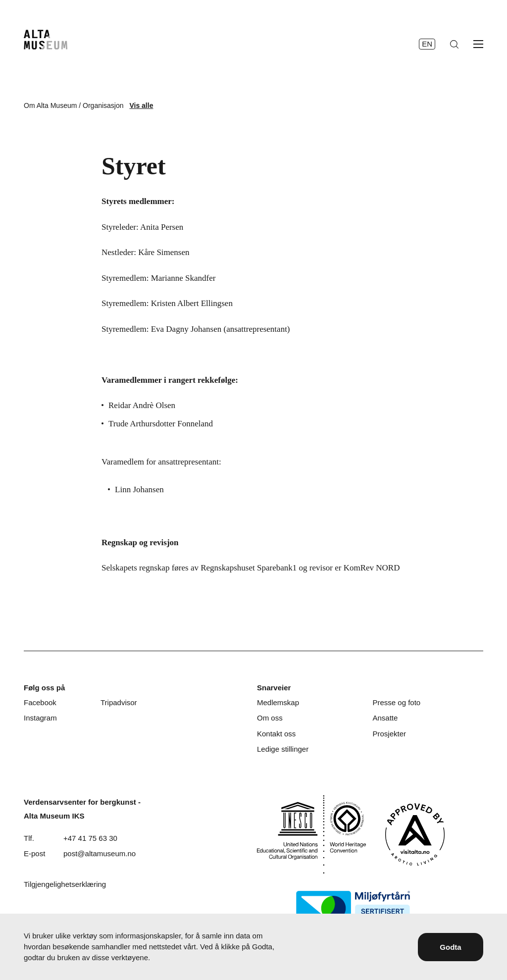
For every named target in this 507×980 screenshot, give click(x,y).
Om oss (270, 718)
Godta (450, 947)
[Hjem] (46, 40)
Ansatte (385, 718)
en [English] (427, 44)
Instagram (40, 718)
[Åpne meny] (478, 44)
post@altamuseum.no (100, 853)
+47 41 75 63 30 (90, 838)
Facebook (40, 702)
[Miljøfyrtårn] (353, 908)
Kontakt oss (276, 734)
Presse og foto (396, 702)
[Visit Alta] (415, 834)
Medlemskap (278, 702)
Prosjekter (389, 734)
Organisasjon (103, 105)
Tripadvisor (119, 702)
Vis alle (141, 105)
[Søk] (454, 44)
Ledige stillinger (283, 749)
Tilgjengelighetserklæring (65, 884)
